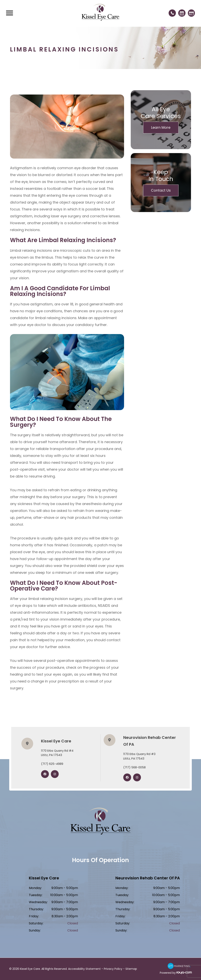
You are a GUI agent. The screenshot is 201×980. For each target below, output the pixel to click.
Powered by (176, 973)
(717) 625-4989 (52, 764)
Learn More (161, 127)
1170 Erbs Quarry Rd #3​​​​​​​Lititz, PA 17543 (139, 756)
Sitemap (131, 969)
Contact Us (161, 190)
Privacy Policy (113, 969)
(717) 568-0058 (134, 767)
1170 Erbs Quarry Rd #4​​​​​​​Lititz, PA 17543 (57, 753)
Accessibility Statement (84, 969)
